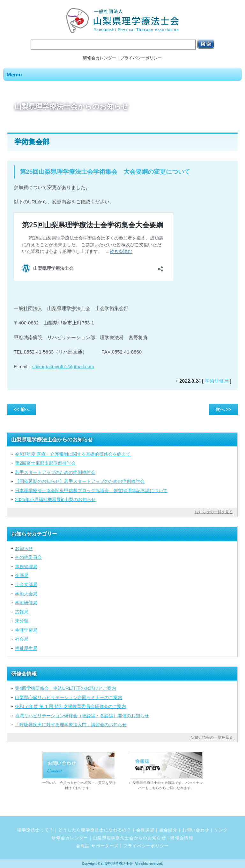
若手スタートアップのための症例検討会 (55, 472)
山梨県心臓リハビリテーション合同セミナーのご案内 (69, 697)
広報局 (22, 612)
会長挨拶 (145, 830)
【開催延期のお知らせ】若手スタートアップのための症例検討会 (80, 481)
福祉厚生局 (26, 648)
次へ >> (223, 409)
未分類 (22, 621)
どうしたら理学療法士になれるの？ (95, 830)
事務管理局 (26, 567)
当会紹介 (168, 830)
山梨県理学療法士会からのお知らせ (129, 838)
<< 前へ (22, 409)
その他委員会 (28, 557)
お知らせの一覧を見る (214, 512)
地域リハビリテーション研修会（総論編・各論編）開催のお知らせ (82, 716)
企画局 (22, 575)
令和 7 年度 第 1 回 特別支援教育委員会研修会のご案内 (71, 706)
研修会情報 (182, 838)
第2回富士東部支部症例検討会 (45, 463)
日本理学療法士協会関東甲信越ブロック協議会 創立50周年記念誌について (91, 491)
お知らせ (24, 548)
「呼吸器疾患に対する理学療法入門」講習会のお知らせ (71, 725)
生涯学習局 (26, 630)
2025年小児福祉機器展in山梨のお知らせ (55, 499)
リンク (221, 830)
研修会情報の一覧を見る (212, 737)
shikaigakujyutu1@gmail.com (63, 366)
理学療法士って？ (36, 830)
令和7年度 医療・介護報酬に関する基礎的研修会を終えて (73, 454)
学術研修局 (217, 381)
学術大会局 (26, 594)
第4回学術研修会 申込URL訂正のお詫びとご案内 (66, 688)
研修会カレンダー (100, 58)
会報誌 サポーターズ (97, 846)
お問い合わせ (196, 830)
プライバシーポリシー (141, 58)
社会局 (22, 639)
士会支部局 (26, 584)
